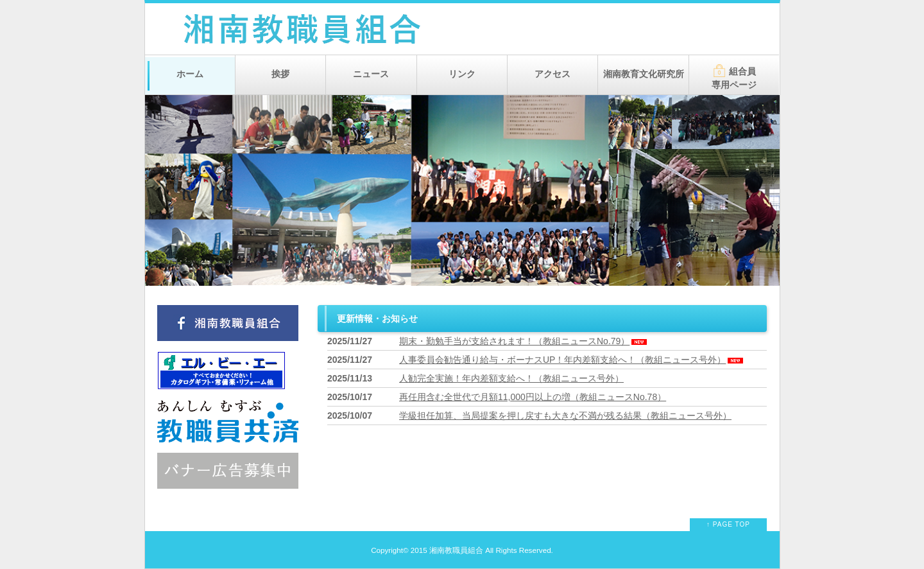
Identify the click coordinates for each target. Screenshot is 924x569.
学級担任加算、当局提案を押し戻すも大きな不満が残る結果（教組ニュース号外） (565, 416)
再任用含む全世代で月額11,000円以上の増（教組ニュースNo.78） (533, 397)
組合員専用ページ (734, 77)
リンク (462, 74)
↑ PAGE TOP (728, 524)
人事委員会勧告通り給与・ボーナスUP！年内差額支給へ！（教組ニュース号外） (572, 360)
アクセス (552, 74)
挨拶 (280, 74)
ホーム (190, 74)
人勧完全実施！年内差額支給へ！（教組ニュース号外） (511, 378)
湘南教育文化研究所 (644, 74)
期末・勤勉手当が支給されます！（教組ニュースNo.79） (524, 341)
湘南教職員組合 (456, 550)
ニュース (371, 74)
